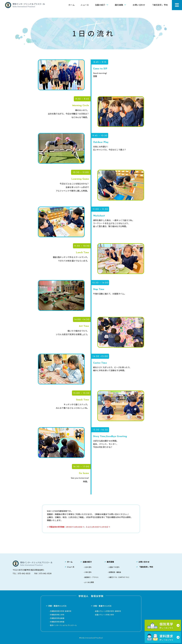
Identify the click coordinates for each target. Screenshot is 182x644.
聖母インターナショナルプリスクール (63, 625)
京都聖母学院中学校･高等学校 (61, 611)
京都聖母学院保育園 (57, 622)
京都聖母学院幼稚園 (57, 618)
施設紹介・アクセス (91, 577)
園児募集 (121, 5)
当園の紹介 (102, 5)
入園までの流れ (114, 567)
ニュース (85, 5)
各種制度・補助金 (115, 572)
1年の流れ (88, 572)
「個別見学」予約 (160, 5)
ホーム (71, 5)
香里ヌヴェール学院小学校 (104, 615)
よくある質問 (89, 582)
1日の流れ (88, 567)
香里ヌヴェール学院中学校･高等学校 (108, 611)
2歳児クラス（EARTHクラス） (119, 577)
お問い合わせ (139, 5)
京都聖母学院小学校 (57, 615)
